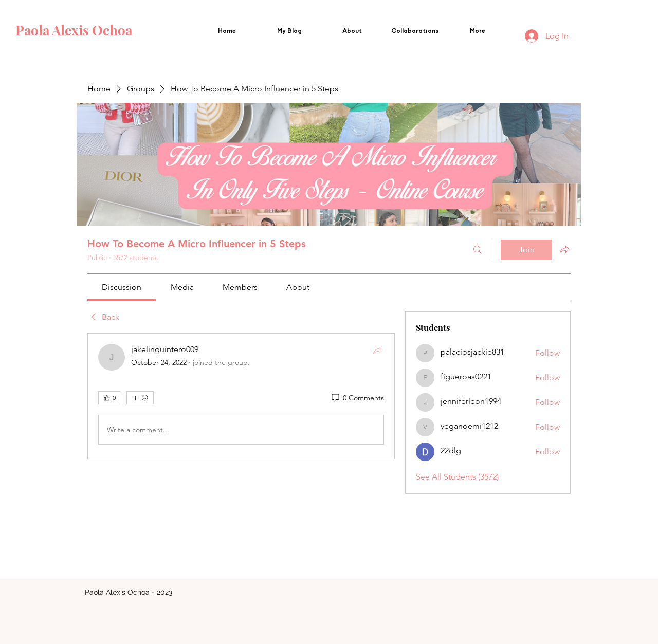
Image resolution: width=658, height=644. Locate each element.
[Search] (478, 250)
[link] (122, 287)
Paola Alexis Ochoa (75, 30)
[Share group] (564, 249)
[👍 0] (109, 398)
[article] (241, 396)
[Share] (378, 350)
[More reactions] (140, 398)
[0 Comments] (357, 398)
